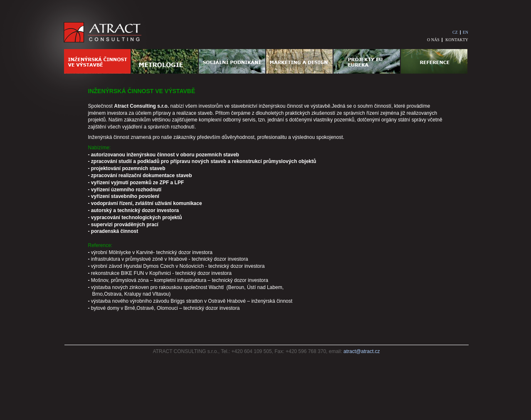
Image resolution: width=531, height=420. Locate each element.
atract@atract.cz (362, 351)
